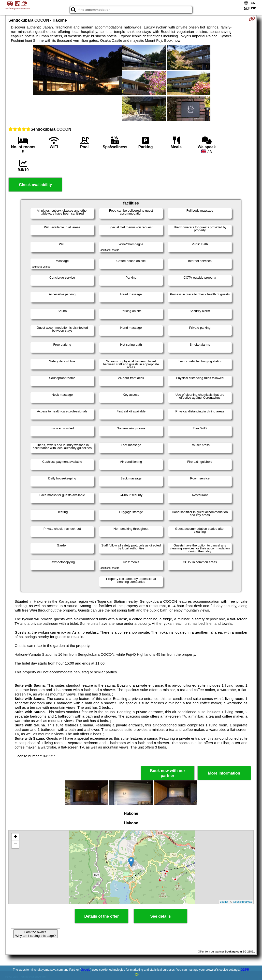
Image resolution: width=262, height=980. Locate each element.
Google (86, 970)
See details (160, 916)
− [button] (15, 844)
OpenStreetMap (243, 902)
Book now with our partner (167, 773)
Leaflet (224, 902)
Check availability (35, 185)
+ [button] (15, 837)
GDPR (245, 970)
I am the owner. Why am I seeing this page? (35, 934)
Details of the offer (102, 916)
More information (224, 773)
